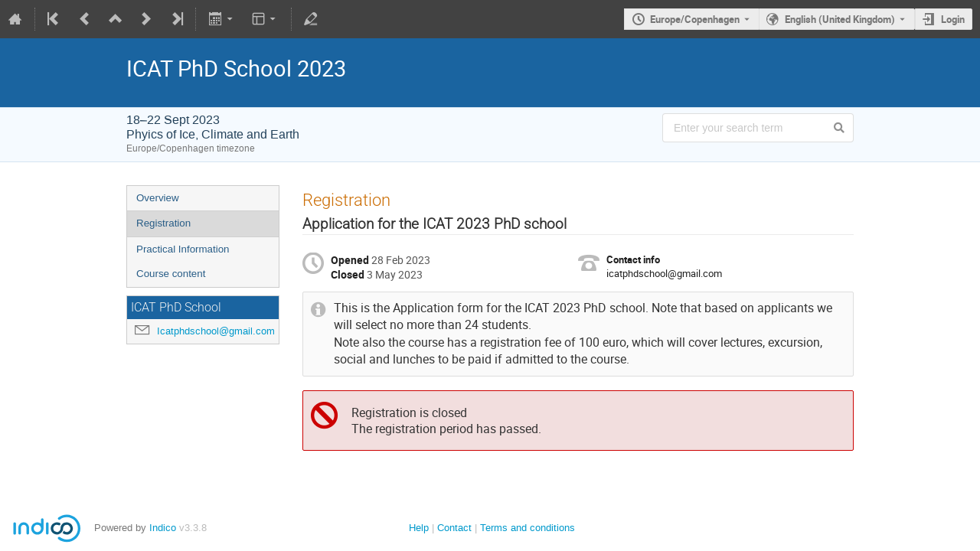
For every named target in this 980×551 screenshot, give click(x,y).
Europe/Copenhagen (695, 19)
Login (953, 19)
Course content (171, 274)
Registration (163, 223)
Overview (158, 198)
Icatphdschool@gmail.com (216, 331)
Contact (454, 528)
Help (419, 528)
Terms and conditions (528, 528)
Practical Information (183, 249)
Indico (163, 528)
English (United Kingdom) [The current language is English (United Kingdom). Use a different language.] (840, 19)
